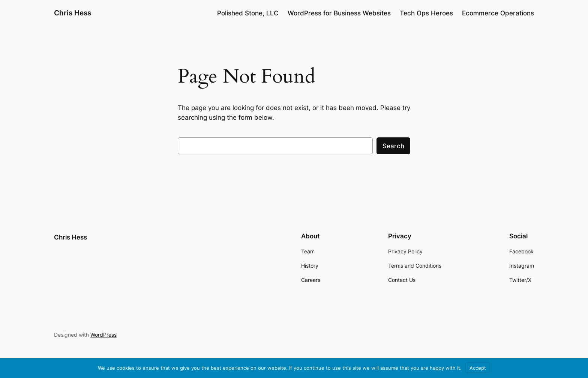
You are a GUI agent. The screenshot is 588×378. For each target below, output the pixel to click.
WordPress (103, 335)
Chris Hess (73, 13)
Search (393, 146)
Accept (478, 368)
